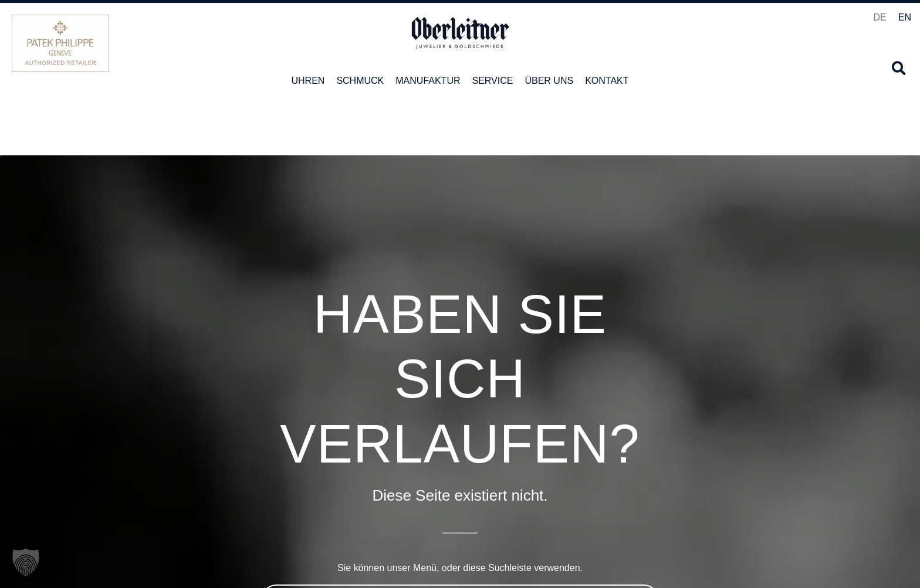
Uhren (308, 81)
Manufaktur (428, 81)
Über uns (549, 81)
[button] (899, 68)
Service (493, 81)
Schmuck (360, 81)
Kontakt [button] (607, 81)
